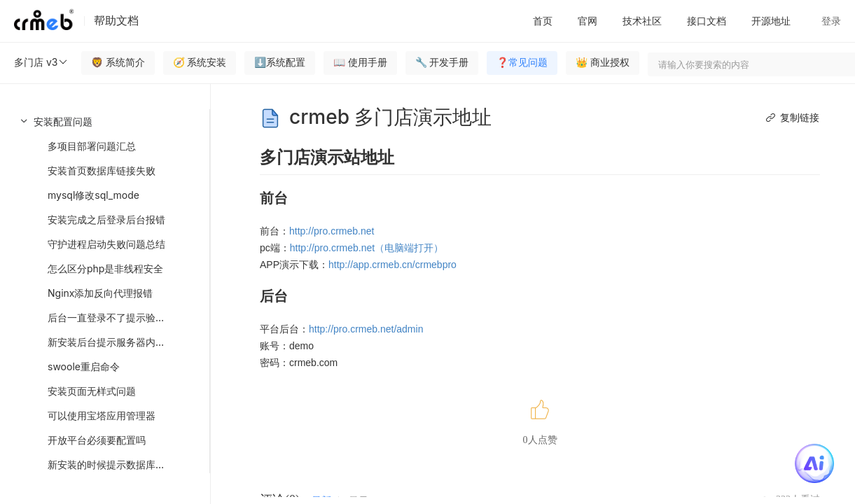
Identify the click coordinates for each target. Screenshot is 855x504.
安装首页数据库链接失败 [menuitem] (102, 170)
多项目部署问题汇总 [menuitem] (92, 146)
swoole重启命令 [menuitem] (84, 366)
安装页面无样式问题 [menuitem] (92, 391)
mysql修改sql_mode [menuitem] (93, 195)
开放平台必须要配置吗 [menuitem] (97, 440)
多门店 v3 (41, 62)
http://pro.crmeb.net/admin (366, 329)
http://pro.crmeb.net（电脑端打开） (367, 248)
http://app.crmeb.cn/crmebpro (392, 265)
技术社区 (642, 21)
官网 (588, 21)
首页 (543, 21)
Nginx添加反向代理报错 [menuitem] (100, 293)
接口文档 (707, 21)
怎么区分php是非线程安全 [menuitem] (105, 268)
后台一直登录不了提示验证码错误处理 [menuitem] (126, 317)
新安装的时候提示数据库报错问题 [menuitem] (121, 464)
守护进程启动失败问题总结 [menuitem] (106, 244)
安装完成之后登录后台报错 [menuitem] (106, 219)
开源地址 (771, 21)
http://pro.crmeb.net (332, 231)
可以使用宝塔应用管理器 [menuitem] (102, 415)
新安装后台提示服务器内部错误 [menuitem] (116, 342)
